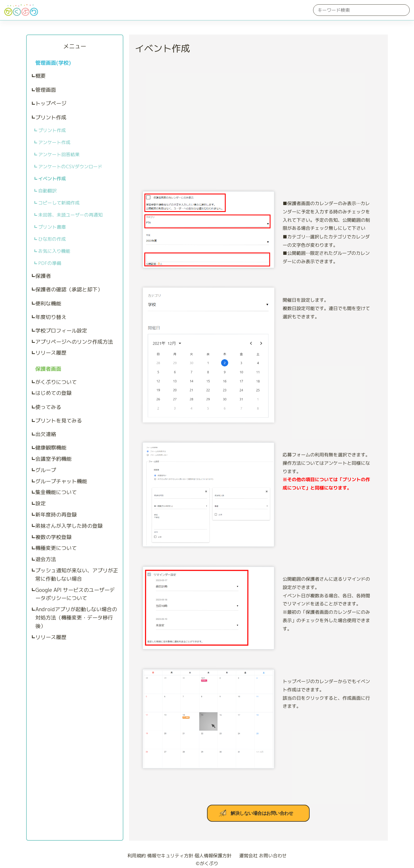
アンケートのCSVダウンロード (70, 167)
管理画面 (46, 90)
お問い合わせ (273, 856)
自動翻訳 (47, 191)
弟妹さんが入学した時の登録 (69, 526)
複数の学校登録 (53, 537)
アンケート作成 (54, 142)
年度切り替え (51, 317)
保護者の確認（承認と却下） (69, 289)
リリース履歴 (51, 353)
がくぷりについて (56, 382)
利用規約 (137, 856)
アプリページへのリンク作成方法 (74, 342)
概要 (41, 76)
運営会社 (246, 856)
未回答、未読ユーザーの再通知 (70, 215)
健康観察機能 (51, 448)
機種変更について (56, 548)
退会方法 (46, 559)
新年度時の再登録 (56, 515)
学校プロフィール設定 (61, 331)
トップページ (51, 103)
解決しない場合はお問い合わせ (262, 813)
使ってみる (48, 407)
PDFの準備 (50, 263)
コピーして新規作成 (59, 203)
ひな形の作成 (52, 239)
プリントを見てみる (59, 421)
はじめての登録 (53, 393)
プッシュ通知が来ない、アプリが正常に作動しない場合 (77, 575)
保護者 (43, 276)
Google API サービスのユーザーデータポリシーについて (75, 594)
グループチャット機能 (61, 481)
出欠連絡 (46, 434)
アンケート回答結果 (59, 154)
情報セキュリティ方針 (170, 856)
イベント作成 (52, 179)
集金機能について (56, 492)
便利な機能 (48, 304)
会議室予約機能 (53, 459)
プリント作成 (51, 117)
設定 (41, 503)
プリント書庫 (52, 227)
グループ (46, 470)
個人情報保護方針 (213, 856)
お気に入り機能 (54, 251)
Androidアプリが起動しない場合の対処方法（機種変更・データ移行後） (76, 618)
